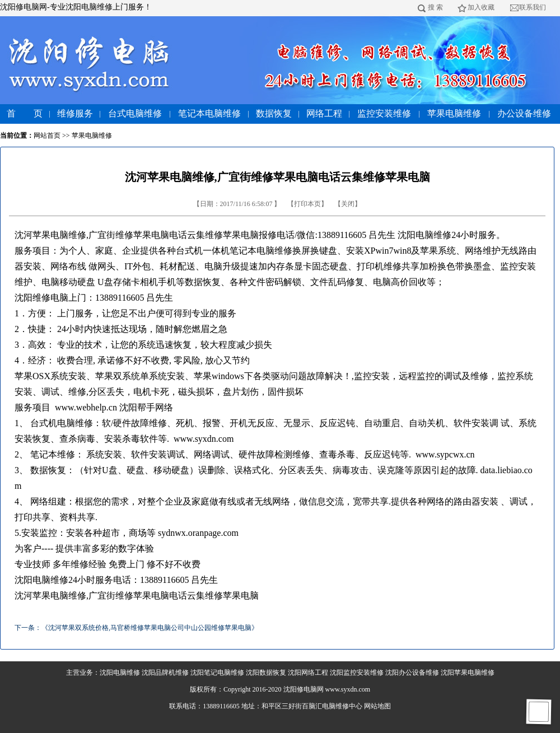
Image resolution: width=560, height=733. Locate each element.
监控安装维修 (384, 113)
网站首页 (47, 136)
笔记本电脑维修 (209, 113)
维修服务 (75, 113)
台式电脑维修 (135, 113)
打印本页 (307, 204)
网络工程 (324, 113)
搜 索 (435, 7)
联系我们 (533, 7)
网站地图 (377, 706)
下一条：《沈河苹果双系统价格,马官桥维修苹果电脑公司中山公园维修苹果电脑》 (136, 628)
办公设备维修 (524, 113)
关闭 (348, 204)
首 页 (25, 113)
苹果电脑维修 (454, 113)
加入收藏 (481, 7)
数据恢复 (274, 113)
